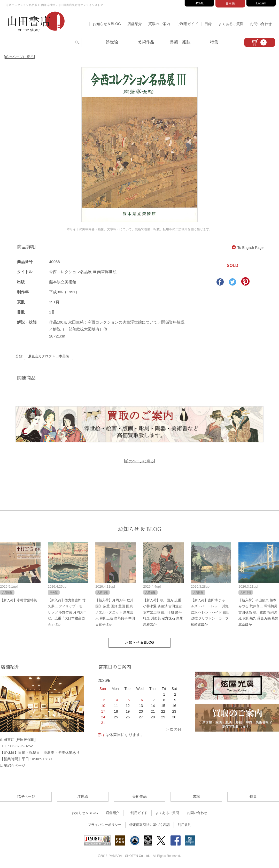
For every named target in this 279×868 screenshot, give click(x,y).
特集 (214, 42)
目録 (208, 24)
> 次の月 (174, 729)
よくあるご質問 (231, 24)
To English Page (248, 248)
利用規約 (184, 825)
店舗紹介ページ (13, 765)
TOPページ (26, 796)
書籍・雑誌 (180, 42)
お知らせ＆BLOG (107, 24)
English (261, 3)
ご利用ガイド (187, 24)
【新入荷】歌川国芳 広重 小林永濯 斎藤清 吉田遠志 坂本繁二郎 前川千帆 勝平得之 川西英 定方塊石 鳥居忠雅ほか (163, 612)
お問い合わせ (261, 24)
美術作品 (146, 42)
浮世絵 (112, 42)
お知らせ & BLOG (140, 529)
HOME (199, 3)
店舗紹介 (135, 24)
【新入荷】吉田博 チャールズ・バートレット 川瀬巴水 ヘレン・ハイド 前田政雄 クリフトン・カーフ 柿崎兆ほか (210, 612)
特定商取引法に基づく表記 (150, 825)
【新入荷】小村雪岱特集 (18, 600)
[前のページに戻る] (19, 57)
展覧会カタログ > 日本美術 (49, 356)
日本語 (230, 4)
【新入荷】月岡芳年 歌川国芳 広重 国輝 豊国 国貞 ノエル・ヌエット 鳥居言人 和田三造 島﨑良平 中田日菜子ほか (115, 612)
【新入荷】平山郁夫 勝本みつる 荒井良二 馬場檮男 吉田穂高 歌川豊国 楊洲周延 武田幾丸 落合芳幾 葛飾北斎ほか (258, 612)
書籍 (196, 796)
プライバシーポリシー (105, 825)
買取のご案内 (159, 24)
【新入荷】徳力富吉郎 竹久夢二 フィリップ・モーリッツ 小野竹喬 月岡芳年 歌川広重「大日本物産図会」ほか (67, 612)
